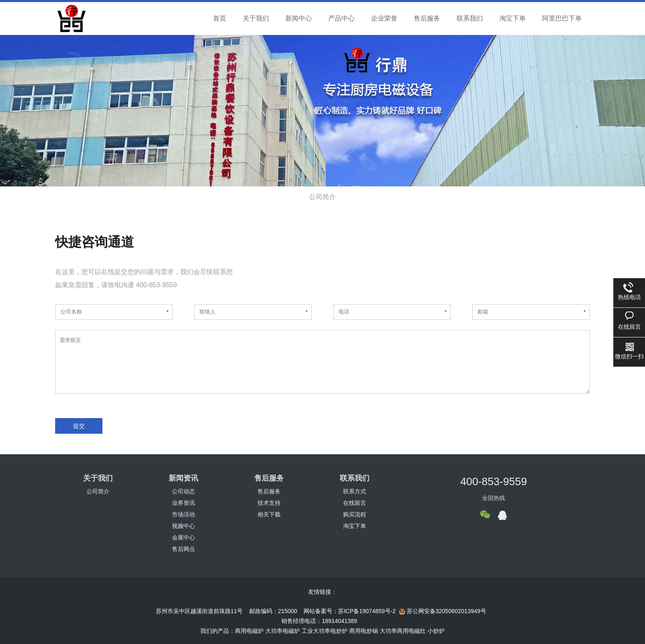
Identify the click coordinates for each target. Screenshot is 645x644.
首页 (220, 18)
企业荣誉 (384, 18)
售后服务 (427, 18)
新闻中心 (299, 18)
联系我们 (470, 18)
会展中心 (183, 537)
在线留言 (355, 503)
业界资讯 (183, 503)
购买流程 (355, 514)
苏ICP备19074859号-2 (367, 611)
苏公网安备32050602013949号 (443, 611)
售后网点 (183, 549)
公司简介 (322, 197)
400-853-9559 (494, 481)
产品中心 (341, 18)
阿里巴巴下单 (562, 18)
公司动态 (183, 491)
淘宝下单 (513, 18)
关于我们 (256, 18)
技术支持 (269, 503)
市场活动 (183, 514)
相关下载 (269, 514)
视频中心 (183, 526)
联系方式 (355, 491)
